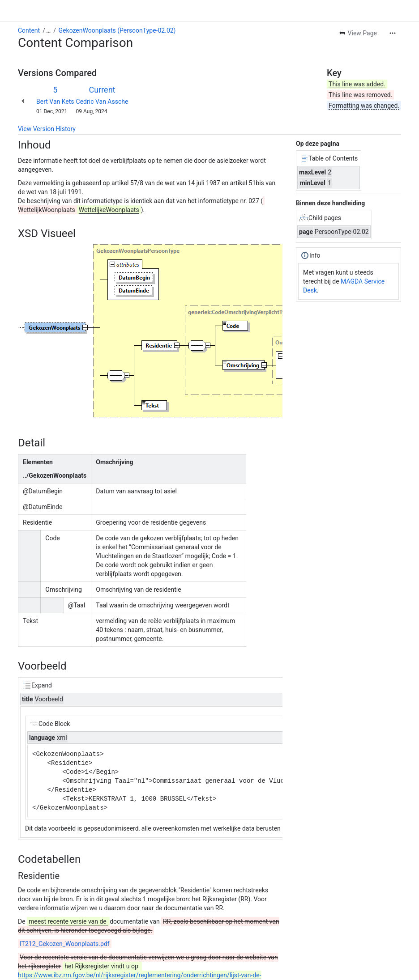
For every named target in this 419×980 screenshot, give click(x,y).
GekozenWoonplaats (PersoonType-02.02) (117, 30)
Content (29, 30)
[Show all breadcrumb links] (48, 30)
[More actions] (393, 33)
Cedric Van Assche (102, 102)
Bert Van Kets (55, 102)
